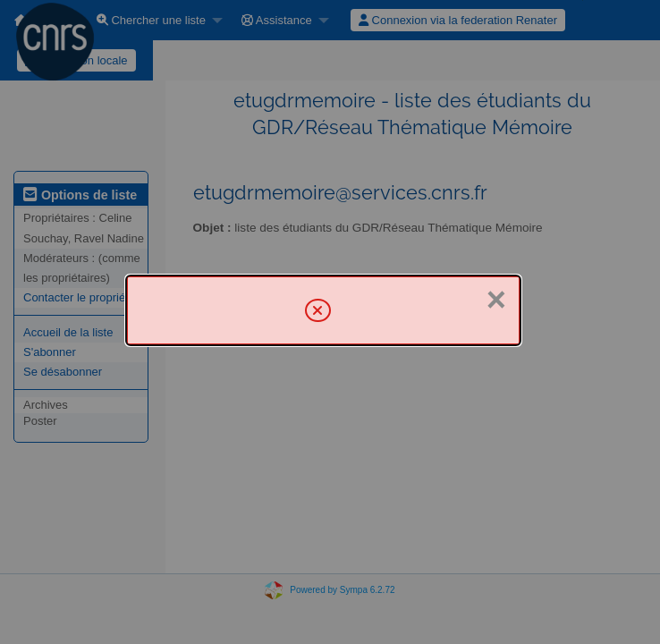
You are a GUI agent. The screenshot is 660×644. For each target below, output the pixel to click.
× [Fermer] (496, 300)
